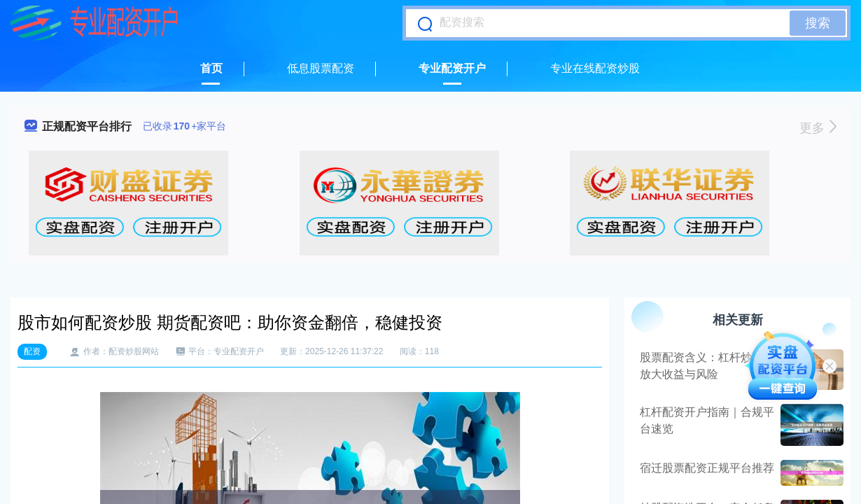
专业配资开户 (452, 68)
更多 (818, 128)
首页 (211, 68)
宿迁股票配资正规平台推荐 (707, 468)
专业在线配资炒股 (595, 68)
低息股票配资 (321, 68)
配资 (32, 351)
